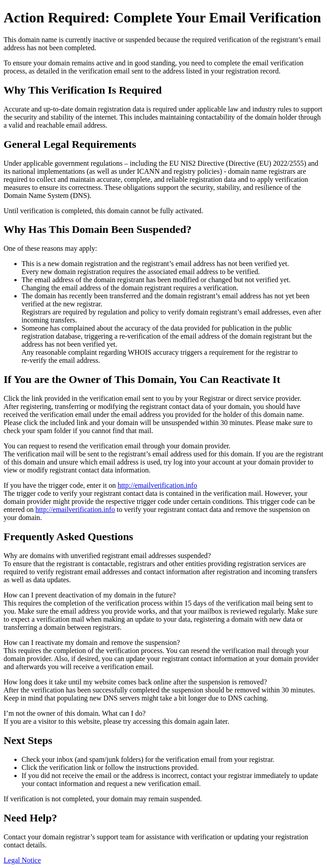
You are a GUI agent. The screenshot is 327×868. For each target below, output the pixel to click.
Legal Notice (22, 860)
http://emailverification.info (157, 485)
